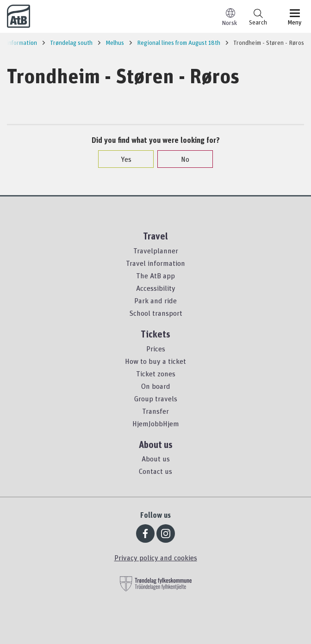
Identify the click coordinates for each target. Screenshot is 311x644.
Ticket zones (156, 374)
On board (156, 386)
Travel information (155, 263)
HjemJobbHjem (156, 423)
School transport (156, 313)
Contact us (155, 471)
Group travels (156, 399)
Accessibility (156, 288)
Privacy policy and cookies (156, 558)
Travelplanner (156, 251)
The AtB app (155, 276)
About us (156, 459)
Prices (156, 349)
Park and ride (155, 301)
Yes (121, 159)
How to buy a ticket (155, 361)
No (180, 159)
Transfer (155, 411)
